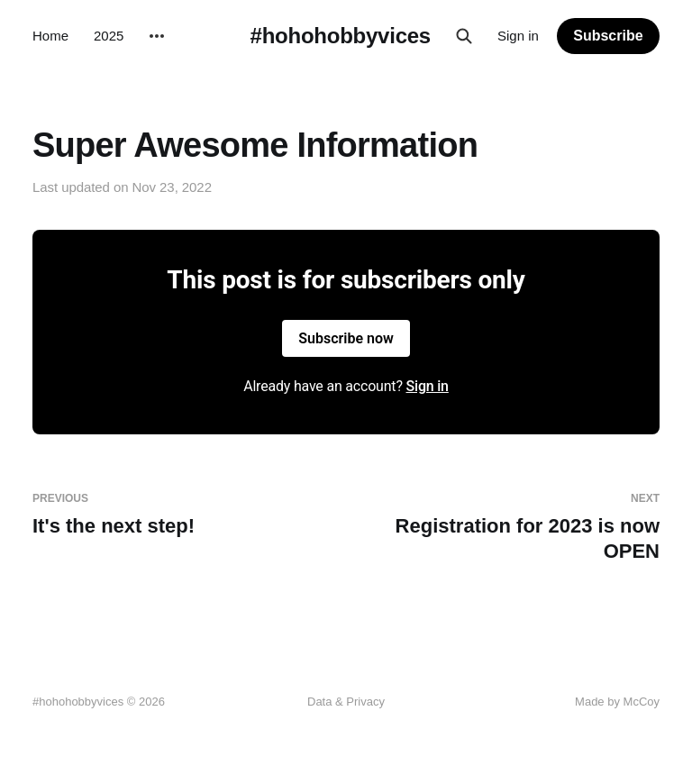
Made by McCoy (617, 702)
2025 (109, 36)
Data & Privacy (346, 702)
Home (50, 36)
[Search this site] (464, 36)
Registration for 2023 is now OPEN (510, 527)
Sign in (518, 36)
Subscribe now (346, 338)
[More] (157, 36)
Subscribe (608, 36)
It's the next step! (182, 515)
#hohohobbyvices (341, 36)
